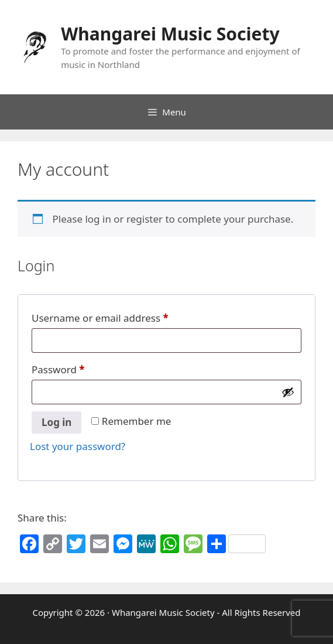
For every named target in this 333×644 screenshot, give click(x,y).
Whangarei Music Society (170, 34)
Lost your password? (78, 446)
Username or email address (100, 318)
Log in (56, 422)
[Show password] (288, 392)
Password (58, 369)
